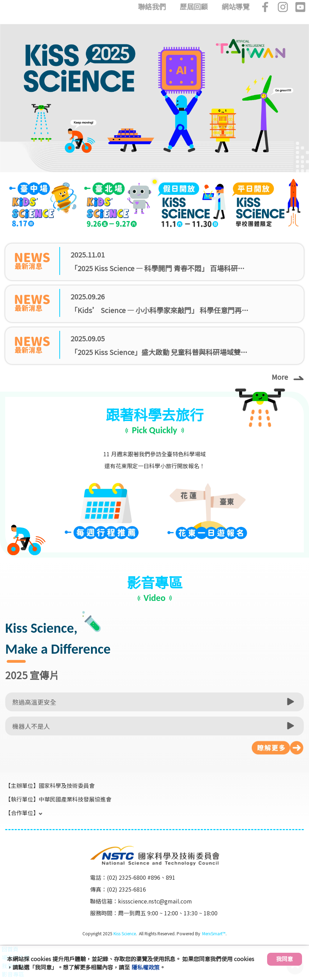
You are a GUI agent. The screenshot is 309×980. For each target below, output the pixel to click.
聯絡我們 (152, 7)
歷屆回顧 (194, 7)
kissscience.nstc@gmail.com (155, 901)
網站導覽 (236, 7)
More (288, 376)
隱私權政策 (146, 967)
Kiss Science (125, 933)
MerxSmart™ (214, 933)
